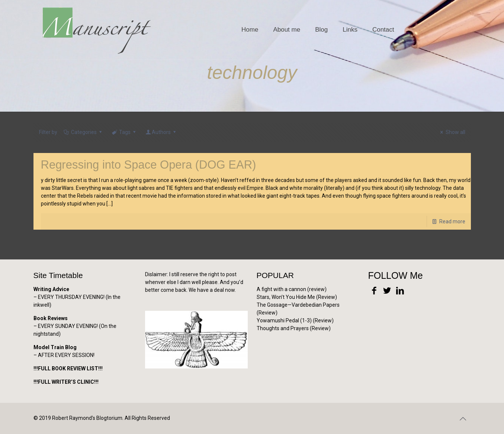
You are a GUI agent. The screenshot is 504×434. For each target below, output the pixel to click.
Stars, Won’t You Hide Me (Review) (297, 297)
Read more (452, 221)
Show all (452, 132)
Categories (84, 132)
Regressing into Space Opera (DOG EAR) (149, 165)
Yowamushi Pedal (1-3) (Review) (295, 320)
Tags (124, 132)
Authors (161, 132)
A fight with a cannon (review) (292, 289)
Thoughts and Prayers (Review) (294, 328)
